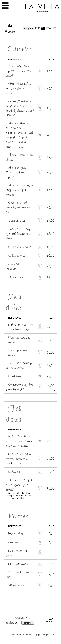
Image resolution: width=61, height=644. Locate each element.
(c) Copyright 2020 (45, 635)
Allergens (28, 28)
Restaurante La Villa (22, 635)
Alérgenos (28, 623)
